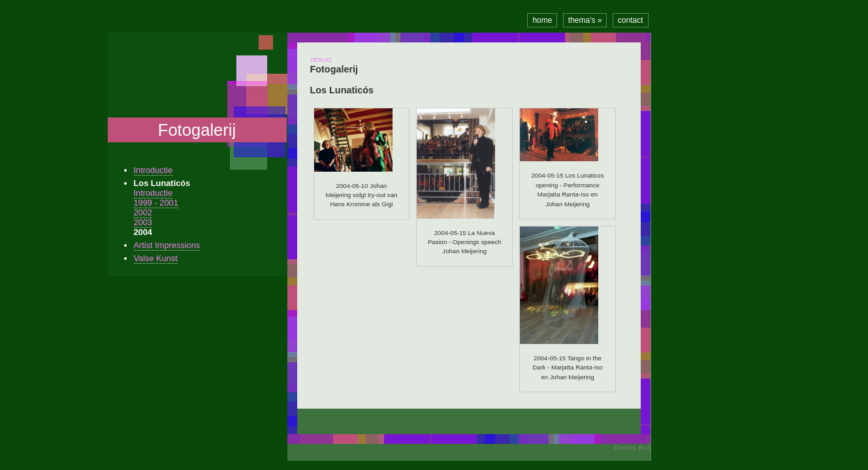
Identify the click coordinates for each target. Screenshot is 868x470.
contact (631, 20)
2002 (143, 212)
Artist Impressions (167, 245)
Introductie (153, 170)
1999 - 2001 (156, 203)
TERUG (321, 60)
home (542, 20)
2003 (143, 222)
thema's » (585, 20)
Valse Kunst (156, 258)
